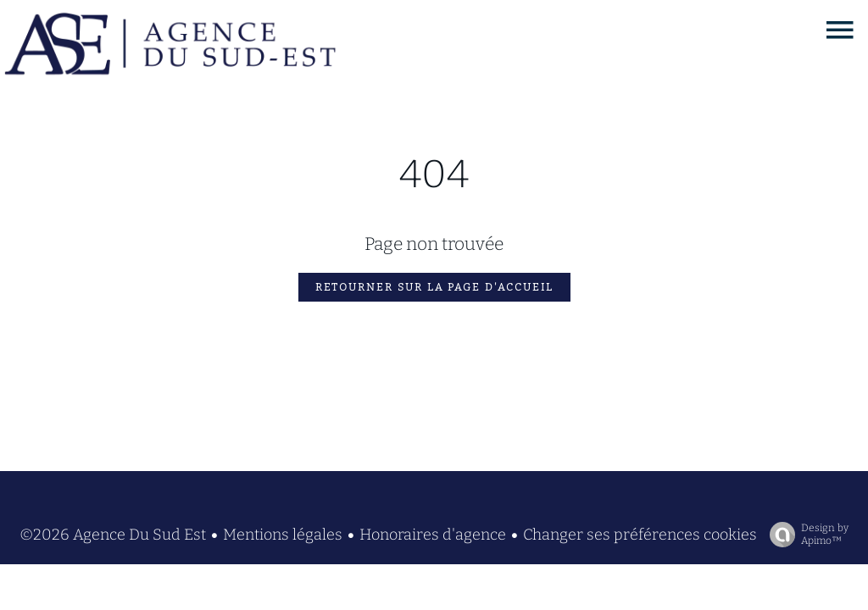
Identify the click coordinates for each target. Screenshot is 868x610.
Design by (805, 535)
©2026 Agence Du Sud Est (113, 535)
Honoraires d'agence (433, 535)
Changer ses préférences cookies (640, 535)
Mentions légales (283, 535)
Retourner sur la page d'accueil (434, 287)
